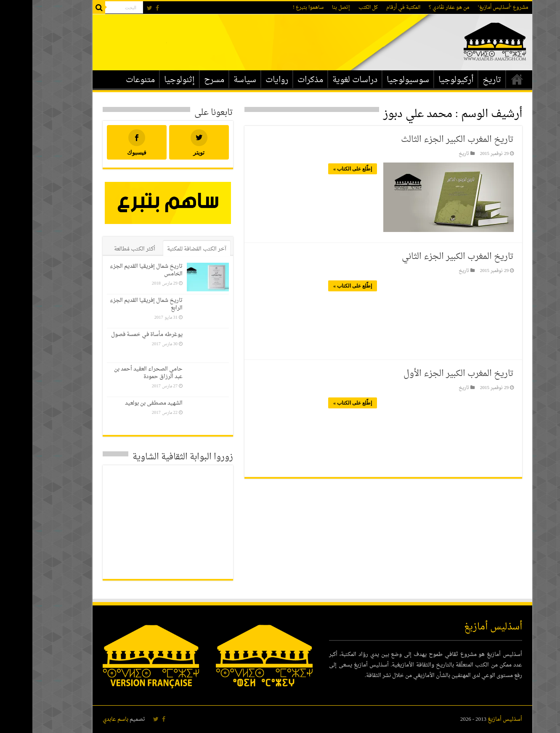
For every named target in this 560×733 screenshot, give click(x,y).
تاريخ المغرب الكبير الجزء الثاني (425, 257)
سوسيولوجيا (376, 80)
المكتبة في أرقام (371, 8)
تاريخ (459, 80)
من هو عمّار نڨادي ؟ (417, 8)
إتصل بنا (309, 8)
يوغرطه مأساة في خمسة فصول (114, 335)
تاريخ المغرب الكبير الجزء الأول (426, 374)
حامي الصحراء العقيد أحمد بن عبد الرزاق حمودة (116, 373)
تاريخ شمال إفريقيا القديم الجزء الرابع (114, 304)
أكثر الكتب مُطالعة (102, 249)
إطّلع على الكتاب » (320, 169)
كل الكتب (336, 8)
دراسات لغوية (322, 80)
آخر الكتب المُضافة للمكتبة (164, 249)
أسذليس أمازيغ (472, 719)
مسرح (182, 80)
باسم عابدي (83, 719)
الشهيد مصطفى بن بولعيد (121, 403)
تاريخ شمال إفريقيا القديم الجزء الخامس (114, 270)
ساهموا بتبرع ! (276, 8)
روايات (244, 80)
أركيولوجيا (423, 80)
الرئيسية (485, 79)
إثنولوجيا (147, 80)
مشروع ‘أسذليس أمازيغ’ (470, 8)
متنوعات (108, 80)
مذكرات (278, 80)
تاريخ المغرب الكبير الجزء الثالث (425, 140)
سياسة (212, 80)
